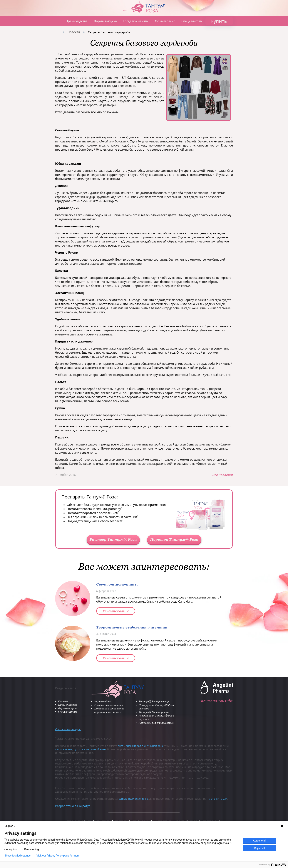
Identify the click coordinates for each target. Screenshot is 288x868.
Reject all (260, 848)
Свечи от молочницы (117, 584)
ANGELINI (270, 18)
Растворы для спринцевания (156, 723)
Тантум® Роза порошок (154, 712)
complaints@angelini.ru (133, 799)
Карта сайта (103, 701)
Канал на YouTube (217, 701)
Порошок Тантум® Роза (174, 539)
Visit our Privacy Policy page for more (58, 856)
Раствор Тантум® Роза (113, 539)
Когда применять (135, 21)
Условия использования (109, 705)
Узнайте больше (116, 611)
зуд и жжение (64, 749)
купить (219, 21)
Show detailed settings (17, 856)
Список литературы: (68, 729)
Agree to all (259, 841)
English (10, 826)
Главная (57, 21)
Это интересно (165, 21)
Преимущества (77, 21)
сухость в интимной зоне (90, 749)
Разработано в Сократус (73, 806)
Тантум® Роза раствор (154, 701)
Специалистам (192, 21)
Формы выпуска (105, 21)
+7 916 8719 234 (217, 799)
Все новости (223, 475)
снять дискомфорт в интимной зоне (141, 746)
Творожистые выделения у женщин (132, 627)
